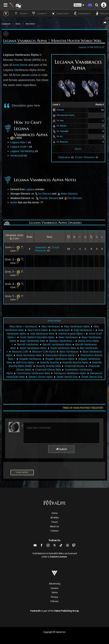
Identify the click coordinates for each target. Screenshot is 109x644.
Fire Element (75, 198)
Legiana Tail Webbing (22, 151)
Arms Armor (30, 24)
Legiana (30, 189)
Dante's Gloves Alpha (41, 377)
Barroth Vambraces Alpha (57, 344)
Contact (54, 531)
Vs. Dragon (62, 142)
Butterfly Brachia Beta (48, 366)
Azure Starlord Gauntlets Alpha (37, 337)
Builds (14, 202)
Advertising (55, 584)
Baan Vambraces (68, 337)
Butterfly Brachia (49, 362)
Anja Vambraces (61, 330)
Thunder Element (49, 198)
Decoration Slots (65, 115)
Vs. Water (61, 126)
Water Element (69, 194)
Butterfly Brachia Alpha (76, 362)
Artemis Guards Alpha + (71, 334)
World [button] (101, 13)
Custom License (58, 557)
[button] (79, 5)
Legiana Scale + (20, 147)
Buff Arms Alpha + (26, 362)
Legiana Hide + (19, 142)
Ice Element (45, 194)
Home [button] (21, 13)
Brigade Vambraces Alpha (60, 359)
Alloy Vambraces (51, 326)
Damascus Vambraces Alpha (70, 373)
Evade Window (85, 157)
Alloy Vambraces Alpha (77, 326)
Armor (18, 24)
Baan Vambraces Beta (33, 341)
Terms (55, 593)
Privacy (54, 597)
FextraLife (35, 611)
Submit (61, 449)
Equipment (6, 24)
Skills (78, 149)
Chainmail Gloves (74, 366)
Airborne (64, 157)
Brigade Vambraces (30, 359)
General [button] (39, 13)
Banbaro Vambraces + (62, 341)
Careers (54, 588)
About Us (54, 527)
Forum (55, 522)
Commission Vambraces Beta (33, 373)
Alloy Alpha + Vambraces (23, 326)
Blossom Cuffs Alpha (44, 352)
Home (55, 513)
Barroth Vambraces (28, 344)
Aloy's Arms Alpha (38, 330)
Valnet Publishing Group (66, 611)
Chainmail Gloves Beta (48, 370)
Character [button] (59, 13)
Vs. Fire (60, 120)
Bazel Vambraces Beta (63, 348)
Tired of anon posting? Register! (83, 408)
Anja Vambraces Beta (42, 334)
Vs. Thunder (62, 131)
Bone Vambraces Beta (29, 355)
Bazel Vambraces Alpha (33, 348)
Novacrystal (17, 155)
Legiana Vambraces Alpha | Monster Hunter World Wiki (52, 41)
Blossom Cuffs (20, 352)
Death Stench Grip (67, 377)
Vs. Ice (60, 136)
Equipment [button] (81, 13)
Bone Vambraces (69, 352)
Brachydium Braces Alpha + (61, 355)
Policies (54, 601)
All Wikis (55, 518)
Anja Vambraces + (84, 330)
